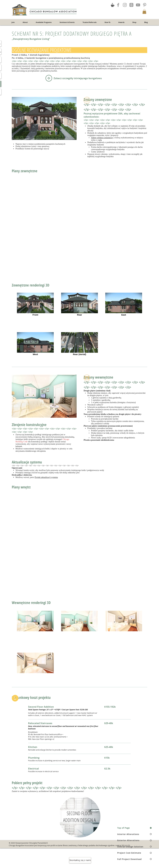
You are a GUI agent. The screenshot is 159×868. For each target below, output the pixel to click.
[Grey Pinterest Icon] (145, 5)
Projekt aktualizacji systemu (46, 477)
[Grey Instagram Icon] (125, 5)
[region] (79, 817)
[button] (144, 11)
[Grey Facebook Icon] (118, 5)
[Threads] (131, 5)
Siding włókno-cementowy (102, 138)
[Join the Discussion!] (113, 5)
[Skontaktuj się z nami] (80, 860)
